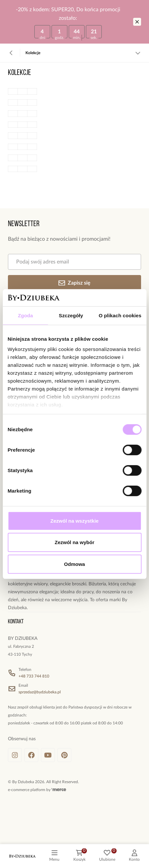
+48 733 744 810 (34, 676)
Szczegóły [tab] (71, 315)
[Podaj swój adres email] (74, 262)
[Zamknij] (137, 22)
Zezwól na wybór (74, 542)
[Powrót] (11, 53)
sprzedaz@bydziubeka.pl (40, 692)
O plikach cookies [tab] (120, 315)
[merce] (59, 790)
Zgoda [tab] (25, 315)
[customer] (134, 856)
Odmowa (74, 564)
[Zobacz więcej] (138, 53)
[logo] (22, 856)
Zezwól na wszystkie (75, 521)
